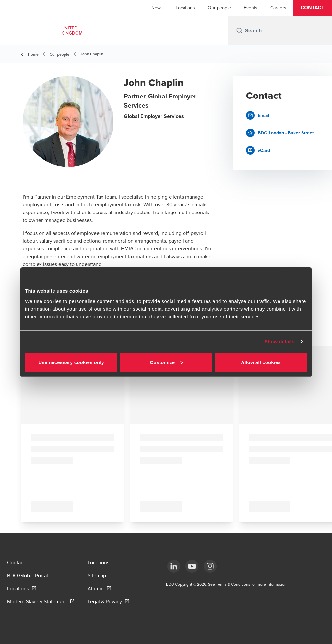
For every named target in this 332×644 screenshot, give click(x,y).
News (157, 8)
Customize (166, 362)
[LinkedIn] (174, 566)
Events (251, 8)
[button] (312, 8)
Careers (278, 8)
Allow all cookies (261, 362)
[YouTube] (192, 566)
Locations (185, 8)
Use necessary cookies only (71, 362)
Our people (219, 8)
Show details (280, 342)
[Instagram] (210, 566)
